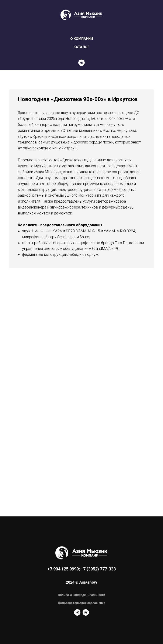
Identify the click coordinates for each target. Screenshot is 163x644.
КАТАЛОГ (81, 47)
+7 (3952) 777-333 (98, 569)
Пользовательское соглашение (82, 603)
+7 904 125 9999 (63, 569)
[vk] (81, 63)
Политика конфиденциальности (81, 595)
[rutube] (86, 614)
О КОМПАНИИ (82, 39)
